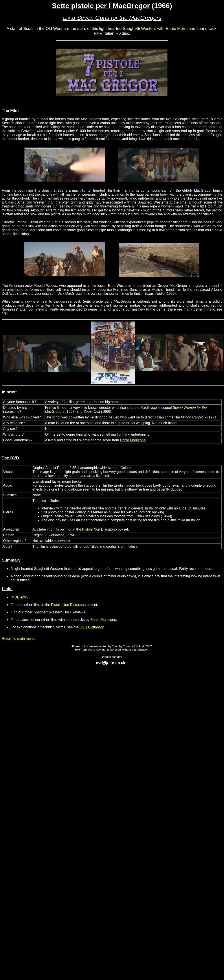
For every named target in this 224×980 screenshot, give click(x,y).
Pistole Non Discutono (99, 529)
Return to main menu (18, 639)
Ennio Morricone (181, 28)
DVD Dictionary (92, 627)
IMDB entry (19, 597)
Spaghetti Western (140, 28)
